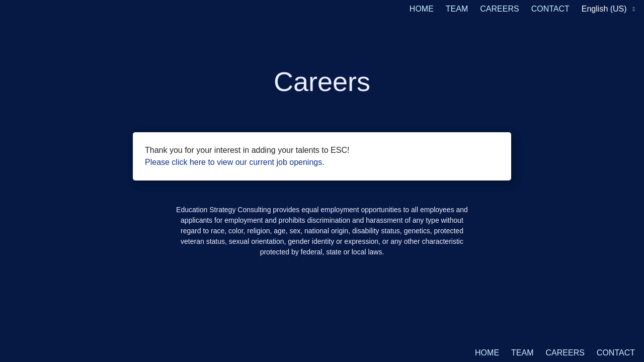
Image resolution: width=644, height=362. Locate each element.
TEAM (457, 9)
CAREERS (499, 9)
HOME (422, 9)
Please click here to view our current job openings (233, 162)
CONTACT (550, 9)
